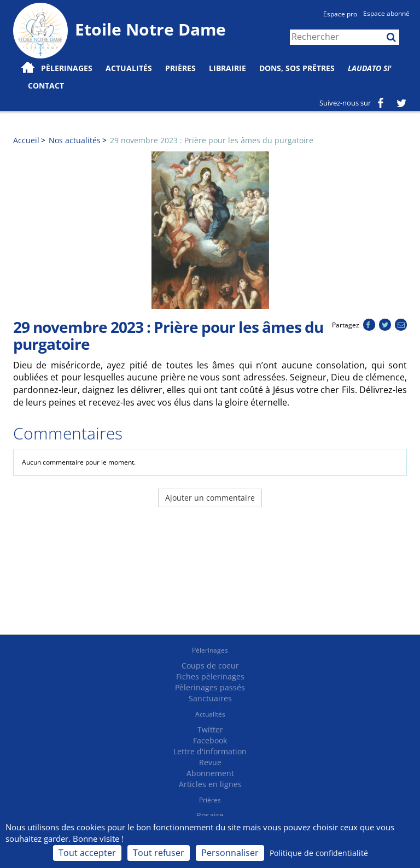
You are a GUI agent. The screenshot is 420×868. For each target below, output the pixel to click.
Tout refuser (159, 853)
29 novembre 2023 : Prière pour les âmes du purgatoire (212, 140)
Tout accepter (87, 853)
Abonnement (210, 773)
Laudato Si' (370, 68)
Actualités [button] (129, 68)
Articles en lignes (210, 784)
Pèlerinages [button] (67, 68)
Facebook (210, 740)
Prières (180, 68)
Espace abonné (386, 13)
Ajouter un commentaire (210, 498)
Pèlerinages (210, 650)
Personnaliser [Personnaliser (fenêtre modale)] (230, 853)
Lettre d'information (210, 751)
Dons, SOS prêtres (297, 68)
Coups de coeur (210, 665)
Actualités (210, 714)
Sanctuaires (210, 698)
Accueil (26, 140)
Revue (210, 762)
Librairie (227, 68)
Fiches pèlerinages (210, 676)
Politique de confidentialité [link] (319, 853)
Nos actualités (75, 140)
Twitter (210, 729)
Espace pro (340, 14)
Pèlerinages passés (210, 687)
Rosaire (210, 815)
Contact (46, 86)
